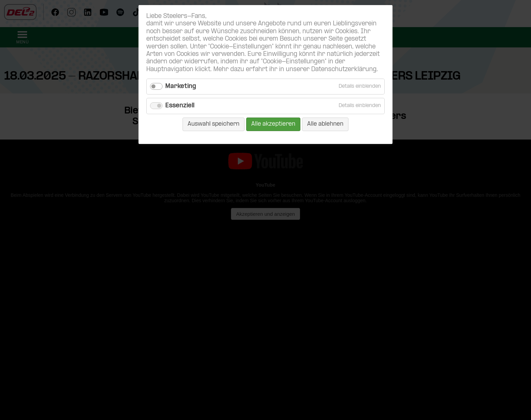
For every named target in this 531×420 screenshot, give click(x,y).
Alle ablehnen (325, 124)
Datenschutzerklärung (344, 70)
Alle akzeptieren (273, 124)
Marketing (181, 87)
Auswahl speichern (214, 124)
